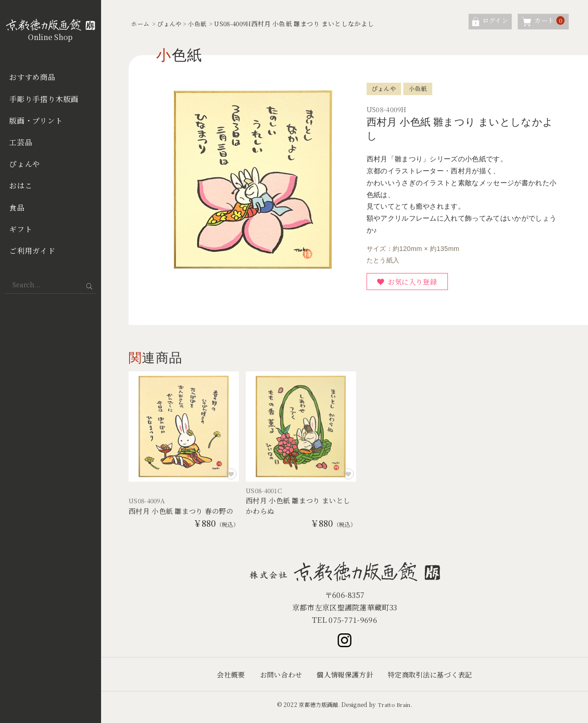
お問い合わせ (277, 680)
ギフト (21, 229)
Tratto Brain (394, 710)
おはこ (21, 185)
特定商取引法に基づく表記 (434, 680)
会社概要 (225, 680)
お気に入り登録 (415, 282)
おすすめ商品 (32, 77)
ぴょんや (25, 164)
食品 (17, 208)
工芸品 (21, 142)
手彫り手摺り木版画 (44, 99)
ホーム (141, 23)
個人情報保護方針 (344, 680)
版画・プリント (36, 121)
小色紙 (201, 23)
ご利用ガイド (32, 251)
